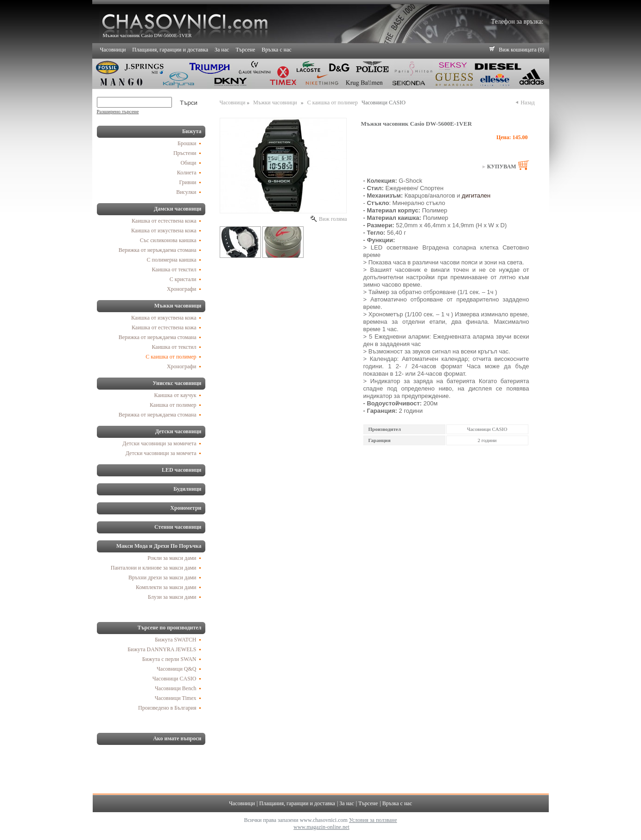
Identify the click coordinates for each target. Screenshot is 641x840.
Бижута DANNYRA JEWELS (162, 649)
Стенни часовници (178, 527)
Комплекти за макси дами (166, 587)
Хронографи (182, 289)
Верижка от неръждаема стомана (158, 250)
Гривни (187, 182)
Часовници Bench (175, 688)
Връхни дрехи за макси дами (162, 577)
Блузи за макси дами (172, 597)
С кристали (183, 279)
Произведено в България (167, 708)
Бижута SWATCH (175, 640)
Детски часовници (178, 431)
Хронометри (186, 508)
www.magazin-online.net (321, 827)
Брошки (187, 143)
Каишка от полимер (173, 405)
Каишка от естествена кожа (164, 221)
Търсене (245, 50)
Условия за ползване (373, 820)
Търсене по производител (170, 628)
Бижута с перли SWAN (169, 659)
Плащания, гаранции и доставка (170, 50)
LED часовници (182, 470)
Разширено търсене (118, 111)
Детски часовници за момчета (161, 453)
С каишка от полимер (171, 357)
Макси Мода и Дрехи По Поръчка (159, 546)
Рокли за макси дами (172, 558)
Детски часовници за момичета (159, 443)
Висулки (186, 192)
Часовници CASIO (175, 679)
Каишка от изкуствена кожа (164, 231)
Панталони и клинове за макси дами (154, 568)
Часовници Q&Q (176, 669)
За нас (222, 50)
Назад (527, 103)
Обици (188, 163)
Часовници (113, 50)
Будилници (187, 489)
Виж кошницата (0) (521, 50)
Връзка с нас (277, 50)
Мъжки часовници (178, 306)
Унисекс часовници (177, 383)
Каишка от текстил (174, 269)
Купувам (502, 167)
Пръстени (185, 153)
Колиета (187, 173)
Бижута (192, 131)
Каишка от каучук (175, 395)
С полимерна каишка (172, 260)
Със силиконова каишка (168, 240)
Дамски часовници (178, 209)
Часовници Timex (176, 698)
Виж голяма (332, 219)
